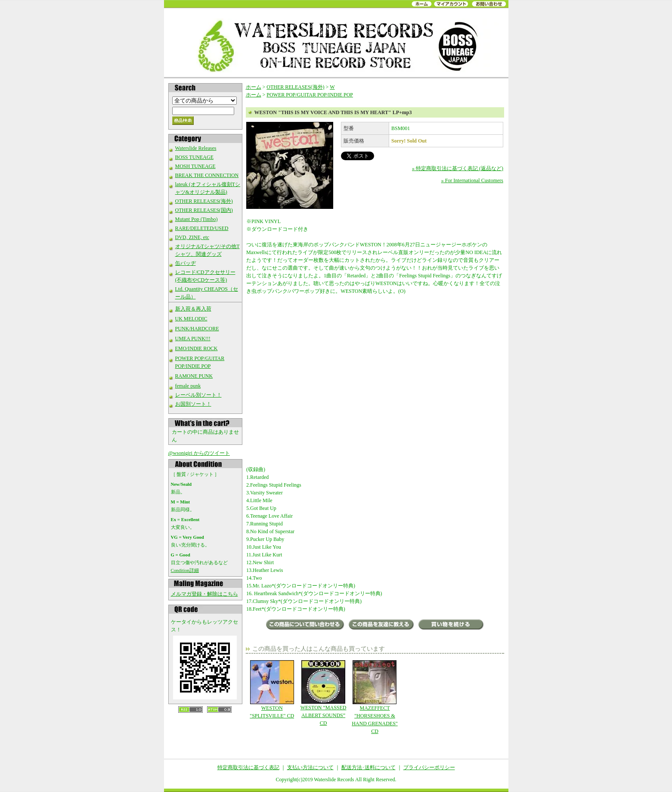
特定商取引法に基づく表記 (248, 767)
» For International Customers (472, 180)
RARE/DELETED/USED (202, 228)
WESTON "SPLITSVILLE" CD (272, 690)
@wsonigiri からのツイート (199, 453)
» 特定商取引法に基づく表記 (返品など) (458, 168)
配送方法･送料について (369, 767)
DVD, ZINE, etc (192, 237)
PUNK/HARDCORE (197, 329)
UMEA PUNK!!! (193, 339)
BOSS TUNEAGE (194, 157)
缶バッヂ (186, 263)
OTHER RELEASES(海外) (204, 201)
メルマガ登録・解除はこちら (204, 594)
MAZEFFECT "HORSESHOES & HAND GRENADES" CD (375, 697)
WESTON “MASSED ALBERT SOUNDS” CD (323, 693)
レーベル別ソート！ (198, 395)
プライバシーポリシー (429, 767)
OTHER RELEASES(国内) (204, 210)
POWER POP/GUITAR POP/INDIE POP (310, 95)
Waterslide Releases (196, 148)
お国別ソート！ (193, 404)
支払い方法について (310, 767)
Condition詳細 (185, 570)
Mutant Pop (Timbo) (197, 219)
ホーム (254, 87)
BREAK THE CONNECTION (207, 175)
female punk (188, 386)
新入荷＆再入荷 (193, 309)
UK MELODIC (191, 319)
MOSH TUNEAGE (195, 166)
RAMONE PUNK (194, 376)
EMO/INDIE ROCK (197, 348)
